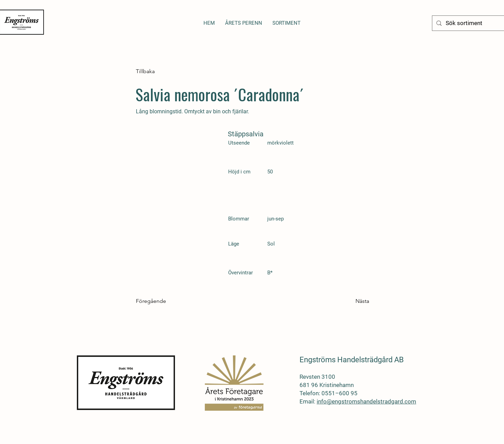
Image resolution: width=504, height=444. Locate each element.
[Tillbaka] (159, 71)
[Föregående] (159, 301)
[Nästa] (352, 301)
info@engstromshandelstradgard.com (366, 401)
